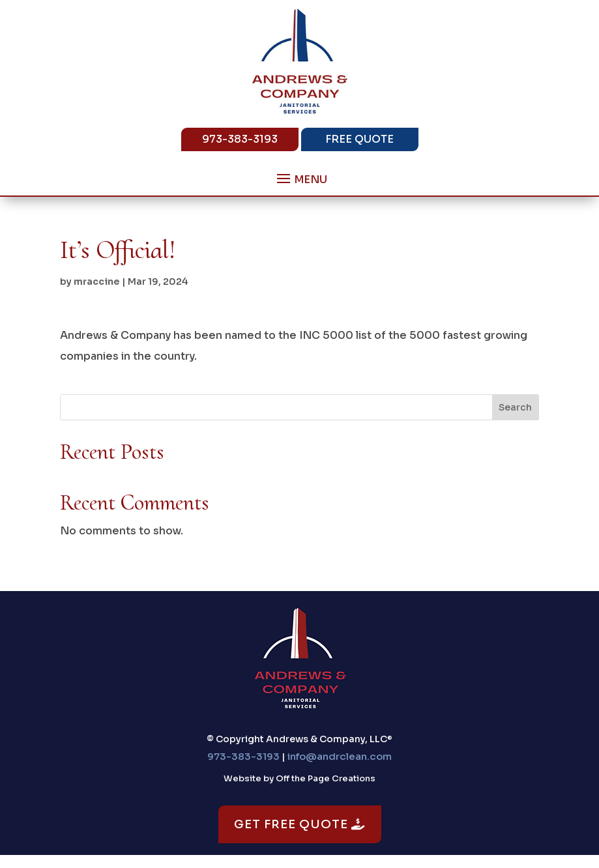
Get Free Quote (299, 824)
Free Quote (359, 139)
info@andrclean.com (340, 756)
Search (515, 407)
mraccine (97, 282)
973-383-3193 (240, 139)
